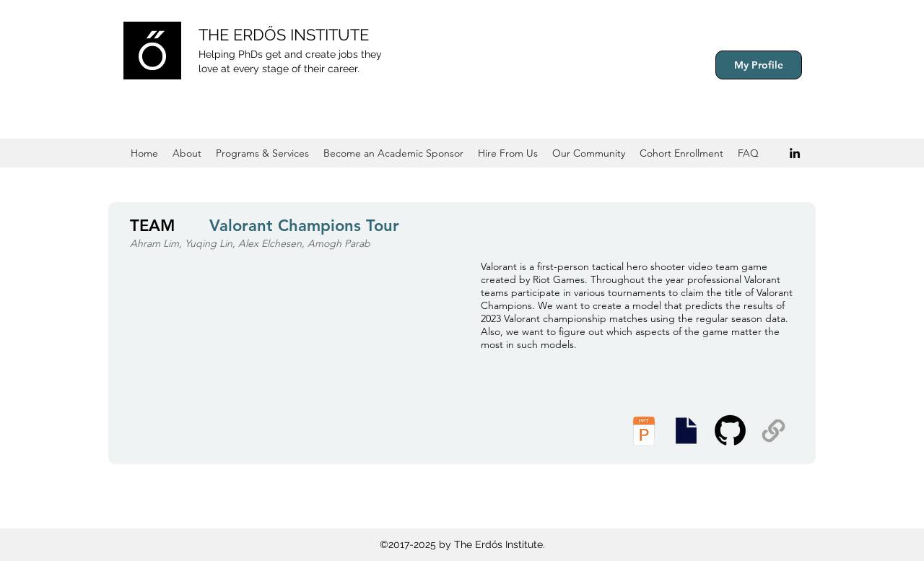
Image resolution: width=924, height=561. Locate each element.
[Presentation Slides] (686, 431)
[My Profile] (759, 65)
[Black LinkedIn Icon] (795, 153)
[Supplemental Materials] (773, 431)
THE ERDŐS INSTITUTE (284, 35)
